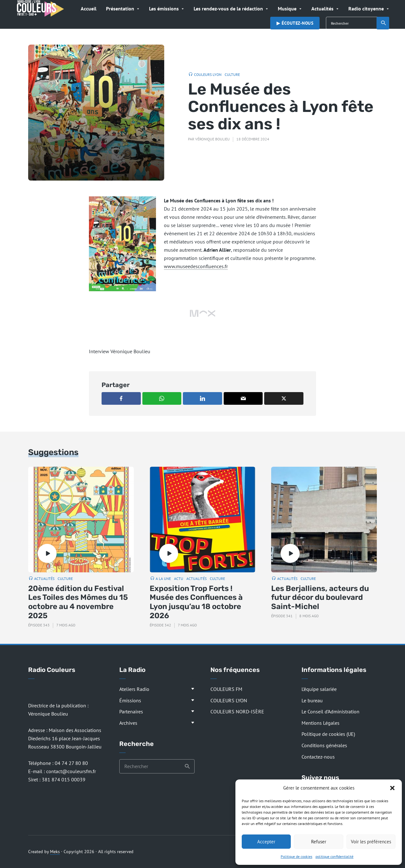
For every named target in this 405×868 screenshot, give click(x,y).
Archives (128, 723)
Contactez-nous (318, 757)
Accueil (89, 9)
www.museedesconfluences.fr (196, 266)
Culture (232, 74)
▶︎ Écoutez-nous (295, 23)
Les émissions (164, 9)
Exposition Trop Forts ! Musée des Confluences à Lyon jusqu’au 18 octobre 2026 (196, 602)
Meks (55, 852)
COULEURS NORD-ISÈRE (237, 711)
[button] (392, 788)
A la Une (163, 579)
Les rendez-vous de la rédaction (228, 9)
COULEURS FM (226, 689)
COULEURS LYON (229, 700)
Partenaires (131, 711)
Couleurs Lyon (208, 74)
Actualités (322, 9)
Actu (179, 579)
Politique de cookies (296, 856)
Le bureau (312, 700)
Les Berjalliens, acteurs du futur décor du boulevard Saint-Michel (320, 598)
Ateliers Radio (134, 689)
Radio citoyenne (366, 9)
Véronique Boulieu (212, 139)
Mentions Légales (321, 723)
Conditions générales (324, 745)
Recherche (384, 23)
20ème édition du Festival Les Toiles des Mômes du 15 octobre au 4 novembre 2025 (78, 602)
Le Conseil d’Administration (330, 711)
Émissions (130, 700)
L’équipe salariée (319, 689)
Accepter (266, 842)
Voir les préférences (371, 842)
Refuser (319, 842)
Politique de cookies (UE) (328, 734)
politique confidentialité (334, 856)
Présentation (120, 9)
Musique (287, 9)
